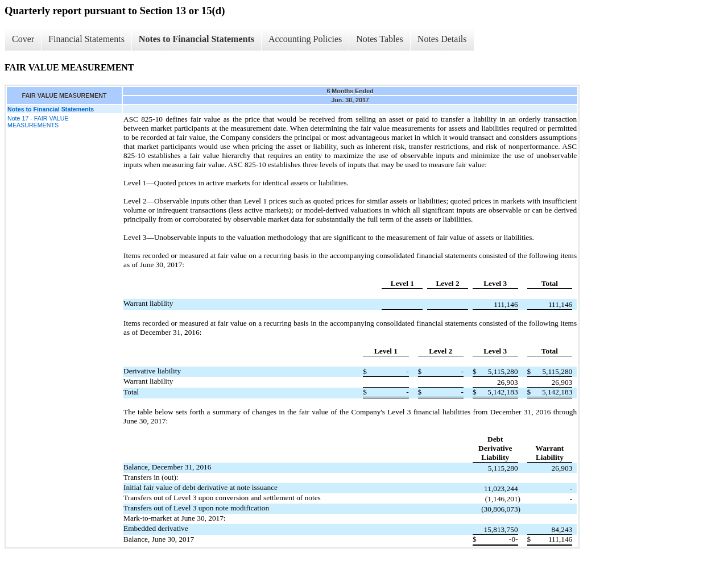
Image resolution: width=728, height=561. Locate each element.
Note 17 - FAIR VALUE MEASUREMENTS (38, 122)
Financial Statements (86, 39)
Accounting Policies (305, 39)
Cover (23, 39)
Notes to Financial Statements (197, 39)
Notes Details (442, 39)
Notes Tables (380, 39)
